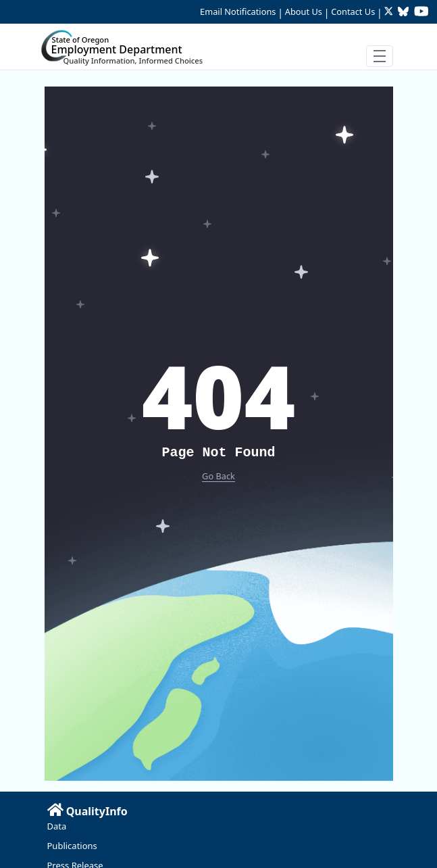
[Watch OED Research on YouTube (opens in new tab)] (421, 13)
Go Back (218, 476)
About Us (304, 11)
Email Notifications (238, 11)
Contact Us (353, 11)
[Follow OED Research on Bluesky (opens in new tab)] (403, 13)
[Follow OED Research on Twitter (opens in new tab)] (390, 13)
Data (57, 826)
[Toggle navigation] (380, 56)
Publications (72, 846)
